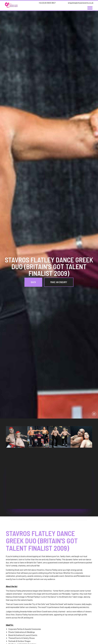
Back (33, 282)
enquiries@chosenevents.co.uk (81, 3)
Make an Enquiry (59, 282)
